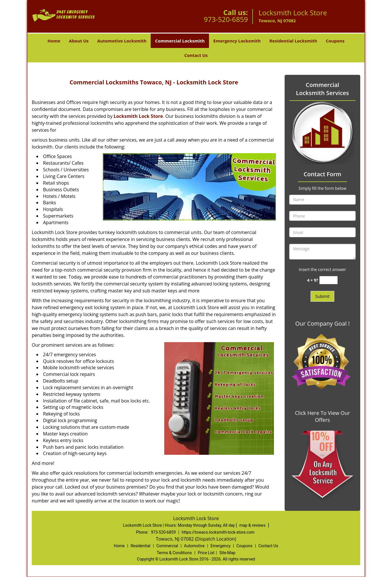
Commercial (167, 546)
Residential (140, 546)
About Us (79, 41)
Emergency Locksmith (237, 41)
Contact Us (196, 55)
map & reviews (253, 525)
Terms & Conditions (174, 553)
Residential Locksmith (293, 41)
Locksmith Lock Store (138, 116)
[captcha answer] (328, 280)
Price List (206, 553)
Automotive (194, 546)
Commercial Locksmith (180, 41)
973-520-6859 (226, 19)
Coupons (335, 41)
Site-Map (227, 553)
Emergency (220, 546)
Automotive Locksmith (122, 41)
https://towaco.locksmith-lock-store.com (218, 532)
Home (54, 41)
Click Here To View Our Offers (323, 416)
